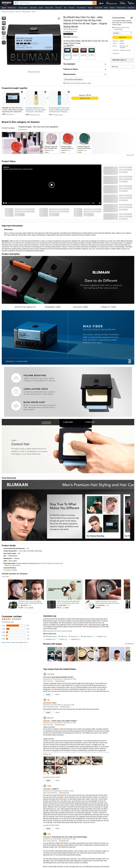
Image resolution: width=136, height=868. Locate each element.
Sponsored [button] (130, 155)
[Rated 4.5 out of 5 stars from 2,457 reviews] (69, 605)
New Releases (81, 8)
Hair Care (18, 12)
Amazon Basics (23, 8)
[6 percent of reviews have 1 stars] (15, 639)
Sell (65, 8)
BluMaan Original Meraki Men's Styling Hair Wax (18, 169)
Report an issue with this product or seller (77, 83)
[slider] (48, 203)
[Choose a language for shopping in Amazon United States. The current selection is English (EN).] (101, 3)
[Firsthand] (8, 128)
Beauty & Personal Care (8, 12)
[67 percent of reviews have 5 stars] (15, 626)
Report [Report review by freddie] (57, 828)
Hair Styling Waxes (15, 565)
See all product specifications (73, 79)
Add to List (115, 67)
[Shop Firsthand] (23, 130)
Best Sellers (33, 8)
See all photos (129, 644)
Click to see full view (34, 72)
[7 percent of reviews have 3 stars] (15, 632)
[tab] (46, 422)
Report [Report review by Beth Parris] (57, 780)
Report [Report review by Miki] (57, 712)
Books (41, 8)
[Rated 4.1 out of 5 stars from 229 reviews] (31, 605)
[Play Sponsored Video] (26, 590)
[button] (4, 8)
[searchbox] (55, 3)
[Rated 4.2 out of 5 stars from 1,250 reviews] (108, 605)
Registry (90, 8)
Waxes (34, 12)
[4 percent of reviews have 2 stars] (15, 635)
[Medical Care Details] (17, 8)
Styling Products (26, 12)
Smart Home (99, 8)
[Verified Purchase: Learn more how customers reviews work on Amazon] (60, 681)
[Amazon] (7, 3)
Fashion (112, 8)
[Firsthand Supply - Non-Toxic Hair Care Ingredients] (38, 127)
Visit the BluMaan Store (70, 29)
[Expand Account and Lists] (117, 4)
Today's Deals (49, 8)
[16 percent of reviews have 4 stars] (15, 629)
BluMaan (122, 43)
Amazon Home (121, 8)
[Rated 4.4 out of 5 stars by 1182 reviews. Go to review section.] (52, 151)
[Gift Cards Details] (62, 8)
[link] (36, 98)
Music (106, 8)
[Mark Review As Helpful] (48, 694)
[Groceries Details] (75, 8)
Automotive (131, 8)
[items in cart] (131, 3)
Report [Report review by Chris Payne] (57, 694)
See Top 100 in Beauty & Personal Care (50, 563)
